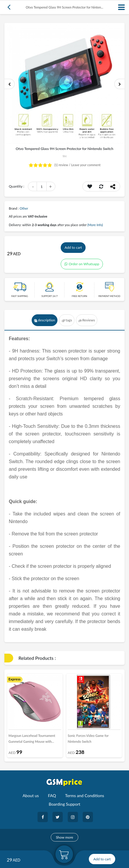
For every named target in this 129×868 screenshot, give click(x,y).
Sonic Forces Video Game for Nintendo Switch (88, 738)
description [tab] (45, 320)
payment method (110, 296)
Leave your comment (86, 165)
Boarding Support (64, 804)
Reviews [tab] (87, 320)
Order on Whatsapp (82, 264)
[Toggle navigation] (122, 7)
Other (24, 208)
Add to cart (73, 247)
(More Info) (95, 225)
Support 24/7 (49, 296)
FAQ (52, 796)
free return (79, 296)
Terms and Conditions (85, 796)
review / (63, 165)
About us (31, 796)
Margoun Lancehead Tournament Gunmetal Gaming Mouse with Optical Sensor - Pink (32, 740)
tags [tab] (67, 320)
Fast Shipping (19, 296)
